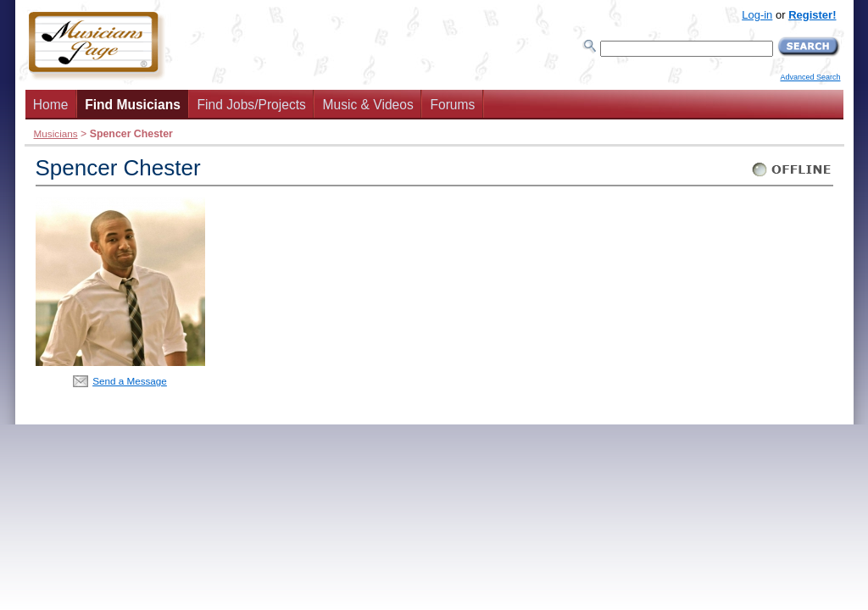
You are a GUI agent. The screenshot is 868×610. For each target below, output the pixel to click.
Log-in (757, 15)
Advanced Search (810, 77)
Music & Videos (368, 105)
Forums (452, 105)
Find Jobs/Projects (252, 105)
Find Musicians (133, 105)
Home (51, 105)
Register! (812, 15)
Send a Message (130, 381)
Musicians (56, 133)
